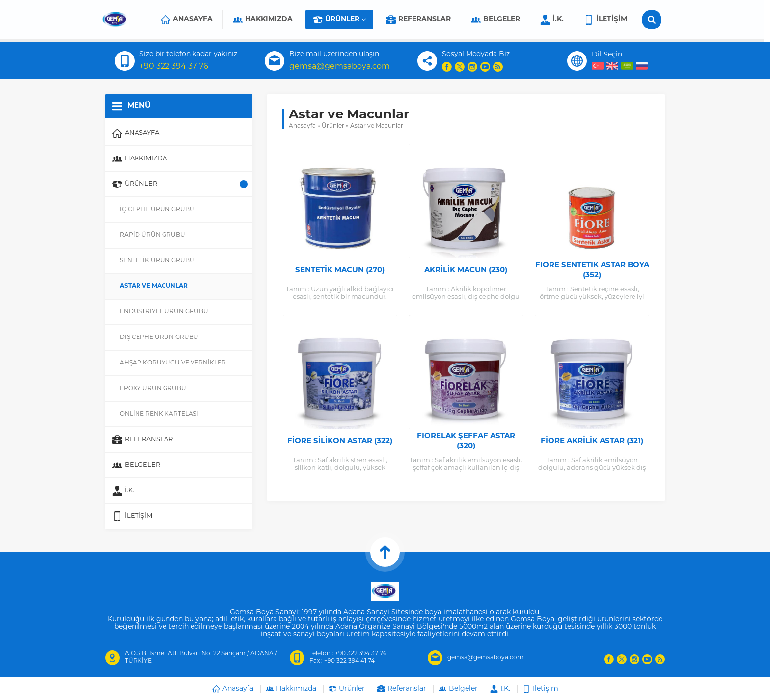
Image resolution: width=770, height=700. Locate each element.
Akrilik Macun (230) (466, 270)
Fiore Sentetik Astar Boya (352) (592, 270)
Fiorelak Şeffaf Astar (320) (466, 441)
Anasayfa (302, 126)
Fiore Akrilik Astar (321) (592, 441)
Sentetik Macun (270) (340, 270)
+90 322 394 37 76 (174, 67)
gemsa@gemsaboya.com (340, 67)
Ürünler (333, 126)
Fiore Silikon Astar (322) (340, 441)
